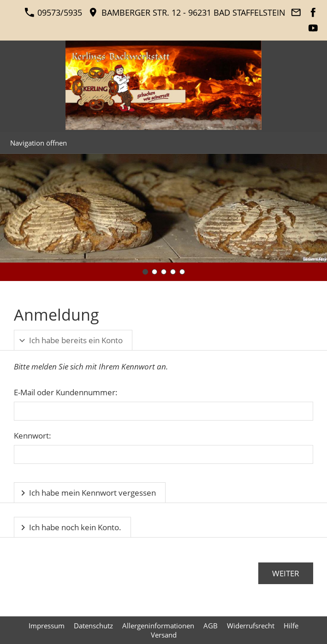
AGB (211, 626)
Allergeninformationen (158, 626)
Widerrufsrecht (251, 626)
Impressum (47, 626)
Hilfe (291, 626)
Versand (164, 635)
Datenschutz (93, 626)
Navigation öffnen (39, 143)
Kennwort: (33, 436)
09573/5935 (53, 12)
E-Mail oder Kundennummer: (66, 392)
